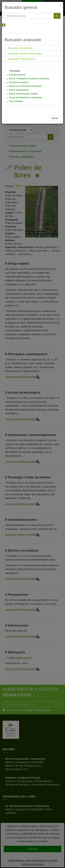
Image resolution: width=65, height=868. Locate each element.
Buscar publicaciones (19, 90)
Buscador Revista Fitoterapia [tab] (25, 53)
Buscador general (17, 75)
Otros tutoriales (16, 101)
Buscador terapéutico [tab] (20, 48)
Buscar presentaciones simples (23, 94)
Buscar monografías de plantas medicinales (29, 79)
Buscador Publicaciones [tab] (22, 59)
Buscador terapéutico (19, 82)
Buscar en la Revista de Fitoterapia (25, 86)
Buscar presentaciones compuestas (25, 97)
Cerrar (55, 118)
